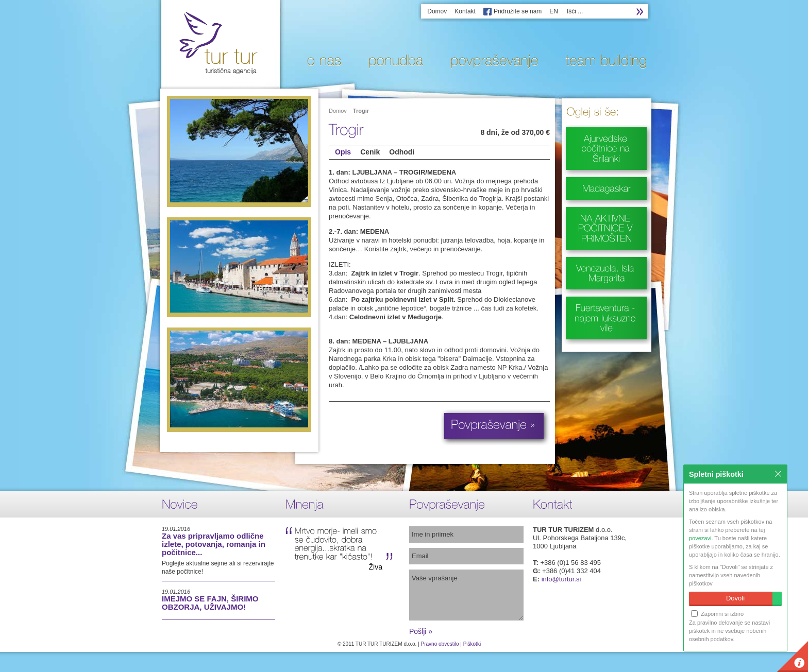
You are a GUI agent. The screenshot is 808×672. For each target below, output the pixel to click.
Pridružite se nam (518, 11)
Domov (437, 11)
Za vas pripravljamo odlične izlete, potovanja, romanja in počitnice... (214, 544)
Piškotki (472, 644)
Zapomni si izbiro (717, 614)
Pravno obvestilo (440, 644)
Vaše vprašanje (466, 595)
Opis (343, 152)
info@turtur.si (561, 579)
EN (554, 11)
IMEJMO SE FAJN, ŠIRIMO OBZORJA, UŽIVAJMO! (210, 603)
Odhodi (402, 152)
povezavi (700, 538)
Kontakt (465, 11)
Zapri (778, 474)
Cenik (370, 152)
